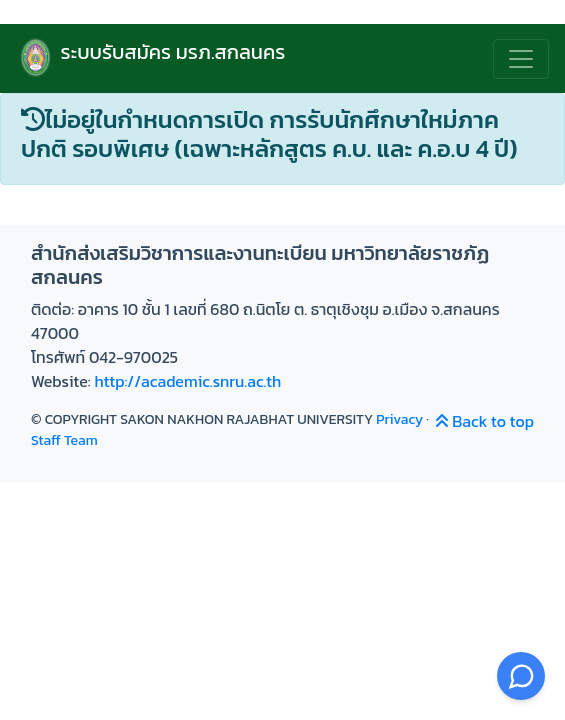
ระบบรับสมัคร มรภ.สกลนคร (150, 58)
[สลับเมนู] (521, 59)
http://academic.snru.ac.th (187, 381)
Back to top (484, 421)
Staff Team (64, 440)
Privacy (399, 419)
